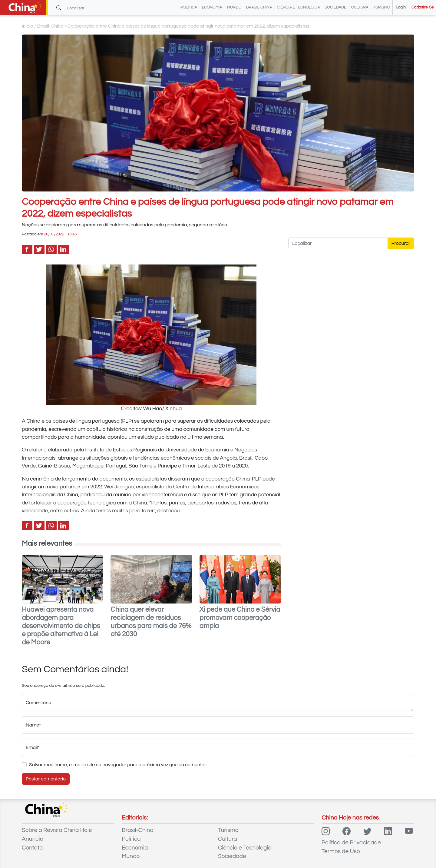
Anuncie (32, 839)
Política (189, 7)
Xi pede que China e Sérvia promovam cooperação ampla (240, 618)
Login (401, 7)
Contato (32, 848)
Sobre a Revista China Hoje (57, 830)
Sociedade (336, 7)
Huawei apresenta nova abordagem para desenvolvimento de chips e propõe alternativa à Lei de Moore (61, 626)
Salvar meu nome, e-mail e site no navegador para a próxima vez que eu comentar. (118, 765)
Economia (212, 7)
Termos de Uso (341, 851)
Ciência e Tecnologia (299, 7)
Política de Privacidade (351, 843)
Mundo (234, 7)
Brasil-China (259, 7)
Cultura (360, 7)
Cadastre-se (423, 7)
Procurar (401, 243)
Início (28, 26)
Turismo (382, 7)
